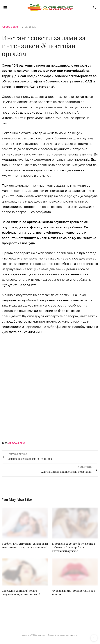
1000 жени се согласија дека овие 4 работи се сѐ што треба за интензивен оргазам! (73, 547)
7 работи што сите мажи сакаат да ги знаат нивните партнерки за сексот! (25, 545)
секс (23, 443)
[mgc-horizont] (50, 388)
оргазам (14, 443)
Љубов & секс (10, 27)
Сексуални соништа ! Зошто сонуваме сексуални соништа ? (21, 592)
